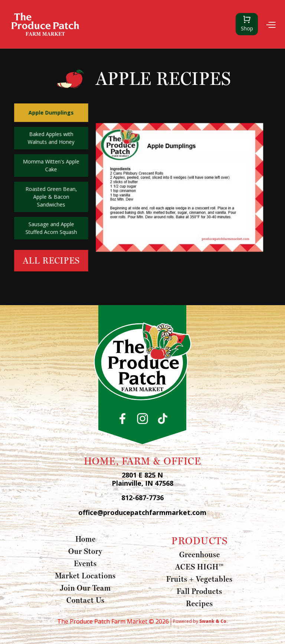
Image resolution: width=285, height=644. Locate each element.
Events (85, 563)
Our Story (85, 551)
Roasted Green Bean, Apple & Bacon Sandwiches (51, 197)
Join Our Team (86, 588)
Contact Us (86, 600)
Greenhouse (200, 554)
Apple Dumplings (51, 113)
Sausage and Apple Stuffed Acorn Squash (51, 228)
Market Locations (85, 575)
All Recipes (51, 260)
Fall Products (199, 591)
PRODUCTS (199, 541)
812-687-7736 (142, 498)
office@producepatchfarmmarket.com (142, 513)
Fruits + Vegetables (199, 579)
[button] (271, 24)
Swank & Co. (214, 621)
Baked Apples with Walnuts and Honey (51, 138)
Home (86, 539)
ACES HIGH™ (199, 567)
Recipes (199, 603)
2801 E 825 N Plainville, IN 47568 (142, 479)
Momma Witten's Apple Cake (51, 165)
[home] (45, 24)
